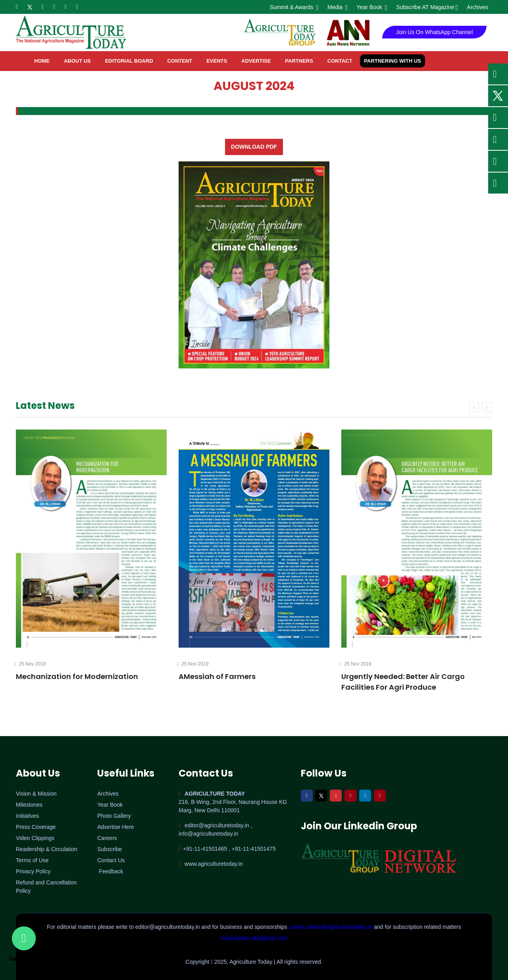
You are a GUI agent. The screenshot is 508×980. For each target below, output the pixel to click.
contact (340, 61)
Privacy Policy (33, 871)
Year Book (372, 7)
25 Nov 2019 (31, 664)
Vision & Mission (36, 794)
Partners (299, 61)
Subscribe (110, 849)
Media (337, 7)
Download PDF (254, 147)
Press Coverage (36, 827)
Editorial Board (129, 61)
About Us (77, 61)
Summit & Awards (293, 7)
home (42, 61)
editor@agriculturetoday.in (168, 927)
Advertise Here (116, 827)
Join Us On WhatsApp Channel (435, 32)
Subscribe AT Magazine (426, 7)
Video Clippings (35, 838)
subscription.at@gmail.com (254, 938)
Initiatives (27, 816)
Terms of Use (32, 860)
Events (217, 61)
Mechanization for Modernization (77, 676)
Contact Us (111, 860)
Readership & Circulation (47, 849)
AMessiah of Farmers (217, 676)
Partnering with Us (392, 61)
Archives (477, 7)
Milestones (29, 805)
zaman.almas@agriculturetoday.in (332, 927)
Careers (107, 838)
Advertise (256, 61)
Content (180, 61)
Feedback (111, 871)
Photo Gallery (114, 816)
